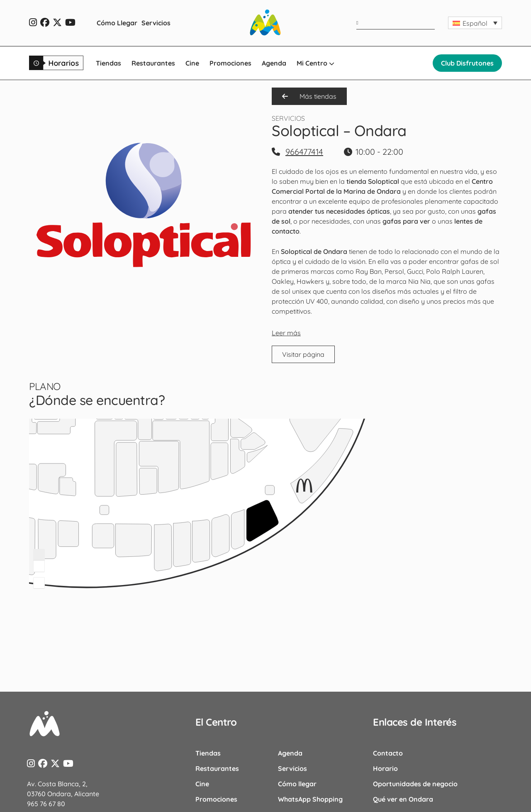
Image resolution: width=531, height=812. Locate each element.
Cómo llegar (297, 784)
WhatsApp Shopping (310, 799)
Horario (385, 768)
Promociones (230, 63)
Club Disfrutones (467, 63)
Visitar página (303, 354)
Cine (192, 63)
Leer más (286, 333)
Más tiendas (309, 96)
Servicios (156, 23)
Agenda (274, 63)
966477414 (304, 152)
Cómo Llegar (117, 23)
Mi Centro (315, 63)
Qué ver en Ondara (403, 799)
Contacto (388, 753)
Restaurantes (153, 63)
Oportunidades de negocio (415, 784)
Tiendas (108, 63)
